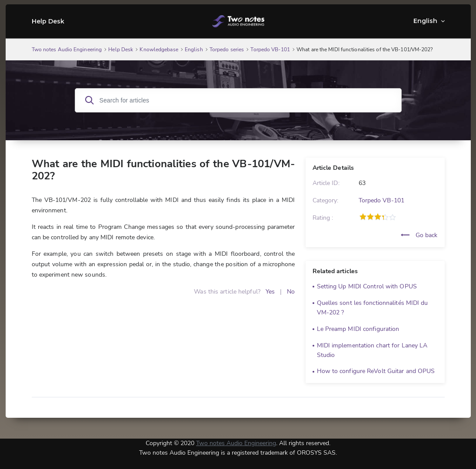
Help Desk (48, 21)
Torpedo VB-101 (381, 200)
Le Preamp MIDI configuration (358, 329)
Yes (270, 292)
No (291, 292)
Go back (419, 235)
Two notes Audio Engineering (236, 443)
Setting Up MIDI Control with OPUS (367, 286)
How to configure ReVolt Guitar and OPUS (376, 371)
